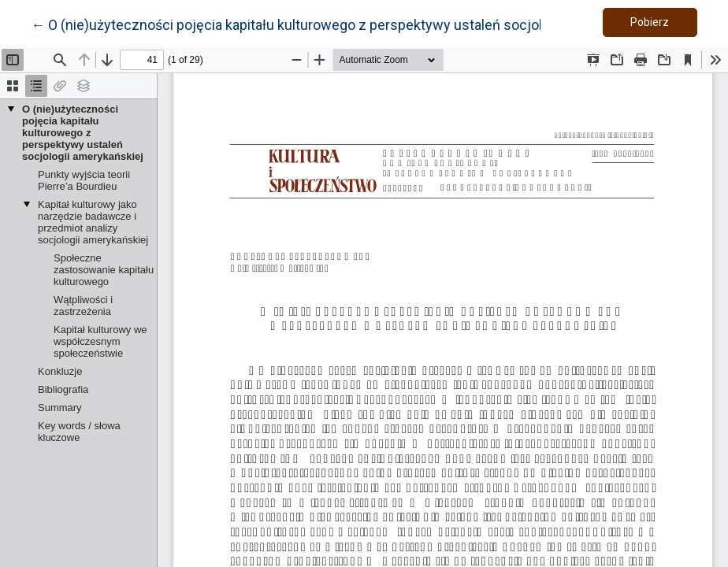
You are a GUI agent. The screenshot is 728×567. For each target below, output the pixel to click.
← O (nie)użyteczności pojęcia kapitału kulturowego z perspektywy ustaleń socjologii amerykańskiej (345, 24)
